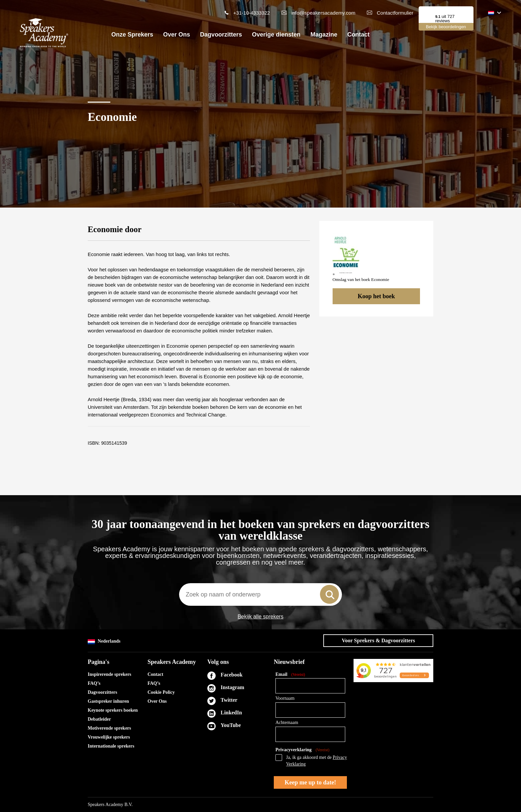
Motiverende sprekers (109, 728)
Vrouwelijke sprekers (109, 737)
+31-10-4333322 (252, 13)
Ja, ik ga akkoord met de (316, 761)
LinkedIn (231, 713)
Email (290, 675)
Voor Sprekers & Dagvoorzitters (378, 640)
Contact (358, 35)
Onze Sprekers (132, 35)
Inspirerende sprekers (109, 674)
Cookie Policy (161, 692)
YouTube (231, 725)
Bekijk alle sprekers (260, 617)
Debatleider (99, 719)
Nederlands (104, 641)
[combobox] (260, 594)
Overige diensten (276, 35)
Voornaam (285, 698)
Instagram (232, 687)
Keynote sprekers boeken (113, 710)
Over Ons (177, 35)
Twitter (229, 700)
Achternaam (287, 722)
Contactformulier (395, 13)
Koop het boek (376, 296)
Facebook (232, 675)
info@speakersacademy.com (323, 13)
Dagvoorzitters (221, 35)
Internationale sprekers (111, 746)
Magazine (324, 35)
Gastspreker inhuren (108, 701)
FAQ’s (94, 683)
